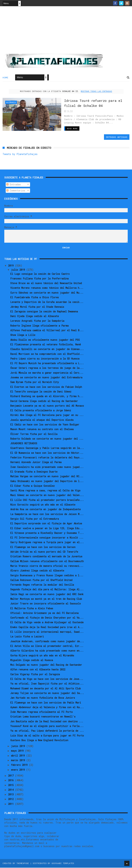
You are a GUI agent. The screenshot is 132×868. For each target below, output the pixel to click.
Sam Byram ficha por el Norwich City (35, 382)
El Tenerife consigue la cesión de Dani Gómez (41, 392)
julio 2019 (19, 270)
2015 (12, 785)
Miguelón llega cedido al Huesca (32, 660)
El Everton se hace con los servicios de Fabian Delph (46, 387)
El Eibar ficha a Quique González (32, 486)
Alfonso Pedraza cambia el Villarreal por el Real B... (47, 330)
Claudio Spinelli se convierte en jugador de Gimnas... (47, 349)
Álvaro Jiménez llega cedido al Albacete (37, 571)
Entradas (14, 185)
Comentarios (16, 191)
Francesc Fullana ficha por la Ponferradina (39, 279)
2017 (12, 776)
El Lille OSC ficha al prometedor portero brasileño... (47, 500)
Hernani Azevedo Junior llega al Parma (36, 462)
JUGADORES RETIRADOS (24, 443)
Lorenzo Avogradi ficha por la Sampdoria (37, 321)
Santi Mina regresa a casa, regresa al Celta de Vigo (45, 491)
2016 (12, 780)
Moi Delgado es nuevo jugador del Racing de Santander (46, 665)
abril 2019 (19, 756)
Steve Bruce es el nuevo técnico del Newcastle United (46, 283)
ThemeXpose (23, 864)
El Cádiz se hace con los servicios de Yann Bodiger (45, 425)
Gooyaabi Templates (63, 864)
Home (5, 78)
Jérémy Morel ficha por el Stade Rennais (37, 307)
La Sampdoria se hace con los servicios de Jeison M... (47, 514)
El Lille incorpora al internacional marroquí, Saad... (47, 632)
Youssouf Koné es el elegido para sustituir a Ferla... (47, 726)
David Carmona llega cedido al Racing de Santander (44, 401)
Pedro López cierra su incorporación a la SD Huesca (45, 359)
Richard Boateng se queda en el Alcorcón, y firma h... (47, 396)
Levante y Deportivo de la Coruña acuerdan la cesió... (47, 302)
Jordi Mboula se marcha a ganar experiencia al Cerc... (47, 373)
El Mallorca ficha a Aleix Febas (32, 608)
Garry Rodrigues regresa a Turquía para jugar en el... (47, 543)
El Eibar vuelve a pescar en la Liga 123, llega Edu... (47, 528)
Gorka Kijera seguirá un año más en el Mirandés (42, 656)
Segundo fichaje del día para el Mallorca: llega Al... (47, 590)
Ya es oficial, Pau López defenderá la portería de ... (47, 731)
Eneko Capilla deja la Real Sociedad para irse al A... (47, 627)
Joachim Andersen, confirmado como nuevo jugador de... (47, 641)
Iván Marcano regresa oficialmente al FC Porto (42, 712)
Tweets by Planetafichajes (20, 154)
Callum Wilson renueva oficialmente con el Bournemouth (47, 561)
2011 (12, 804)
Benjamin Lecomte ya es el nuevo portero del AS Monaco (47, 406)
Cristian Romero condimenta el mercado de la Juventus (46, 557)
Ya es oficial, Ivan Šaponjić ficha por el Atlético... (47, 684)
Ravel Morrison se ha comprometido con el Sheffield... (47, 354)
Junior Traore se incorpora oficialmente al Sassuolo (46, 604)
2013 (12, 795)
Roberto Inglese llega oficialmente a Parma (39, 326)
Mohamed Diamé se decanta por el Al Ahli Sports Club (46, 689)
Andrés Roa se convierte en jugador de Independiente (45, 509)
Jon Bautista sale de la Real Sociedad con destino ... (47, 722)
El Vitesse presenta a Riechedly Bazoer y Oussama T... (47, 533)
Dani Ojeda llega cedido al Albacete (35, 316)
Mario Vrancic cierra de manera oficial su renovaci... (47, 566)
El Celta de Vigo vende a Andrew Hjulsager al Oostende (47, 623)
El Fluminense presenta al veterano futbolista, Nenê (46, 345)
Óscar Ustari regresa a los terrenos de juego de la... (47, 368)
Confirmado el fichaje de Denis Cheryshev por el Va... (47, 618)
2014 (12, 790)
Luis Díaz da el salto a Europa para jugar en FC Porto (47, 736)
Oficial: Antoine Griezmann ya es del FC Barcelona (44, 613)
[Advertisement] (66, 31)
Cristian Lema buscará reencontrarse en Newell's (43, 717)
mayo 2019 (18, 751)
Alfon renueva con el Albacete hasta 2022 (38, 670)
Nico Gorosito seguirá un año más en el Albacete (43, 505)
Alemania (11, 103)
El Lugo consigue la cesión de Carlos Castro (40, 274)
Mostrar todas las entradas (96, 92)
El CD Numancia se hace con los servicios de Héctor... (47, 453)
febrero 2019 (20, 765)
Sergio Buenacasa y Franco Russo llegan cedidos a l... (47, 576)
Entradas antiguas (117, 137)
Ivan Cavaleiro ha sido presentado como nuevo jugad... (47, 467)
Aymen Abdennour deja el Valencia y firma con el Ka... (47, 707)
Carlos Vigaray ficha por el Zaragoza (35, 674)
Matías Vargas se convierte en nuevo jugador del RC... (47, 476)
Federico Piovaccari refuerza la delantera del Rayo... (47, 458)
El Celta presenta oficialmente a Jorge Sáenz (41, 411)
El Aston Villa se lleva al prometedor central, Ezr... (47, 646)
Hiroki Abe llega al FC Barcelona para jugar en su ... (47, 415)
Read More (64, 129)
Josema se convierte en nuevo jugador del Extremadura (46, 378)
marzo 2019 (19, 760)
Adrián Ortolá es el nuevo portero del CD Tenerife (44, 552)
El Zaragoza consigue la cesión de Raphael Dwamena (44, 312)
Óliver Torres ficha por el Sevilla (34, 434)
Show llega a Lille (23, 335)
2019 (12, 266)
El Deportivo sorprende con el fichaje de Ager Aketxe (46, 524)
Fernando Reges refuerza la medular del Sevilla (42, 585)
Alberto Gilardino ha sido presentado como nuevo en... (47, 651)
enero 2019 (19, 770)
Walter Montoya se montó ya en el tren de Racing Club (46, 599)
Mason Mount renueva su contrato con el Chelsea (42, 429)
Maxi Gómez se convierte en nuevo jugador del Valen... (47, 495)
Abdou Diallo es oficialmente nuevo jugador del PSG (45, 340)
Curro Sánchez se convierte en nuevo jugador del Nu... (47, 293)
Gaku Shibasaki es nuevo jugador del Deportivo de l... (47, 481)
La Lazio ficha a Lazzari (27, 637)
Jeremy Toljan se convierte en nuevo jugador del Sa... (47, 693)
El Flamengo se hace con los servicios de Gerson (43, 547)
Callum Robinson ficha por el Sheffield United (41, 580)
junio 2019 (19, 746)
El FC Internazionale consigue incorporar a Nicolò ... (47, 538)
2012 (12, 799)
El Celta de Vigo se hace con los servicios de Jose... (47, 679)
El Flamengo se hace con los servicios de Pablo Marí (46, 703)
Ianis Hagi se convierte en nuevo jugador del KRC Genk (47, 594)
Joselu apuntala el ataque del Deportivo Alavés (42, 420)
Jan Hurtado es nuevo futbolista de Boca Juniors (43, 698)
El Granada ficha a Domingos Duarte (34, 472)
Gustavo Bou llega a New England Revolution (39, 740)
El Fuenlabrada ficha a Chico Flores (35, 297)
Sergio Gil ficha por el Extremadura (35, 519)
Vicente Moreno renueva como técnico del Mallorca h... (47, 288)
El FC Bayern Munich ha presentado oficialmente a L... (47, 363)
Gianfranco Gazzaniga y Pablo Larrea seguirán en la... (47, 448)
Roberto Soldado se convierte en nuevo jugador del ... (47, 439)
